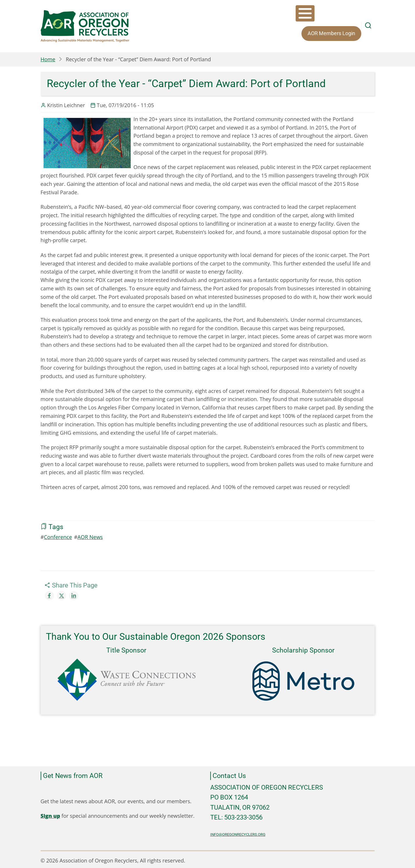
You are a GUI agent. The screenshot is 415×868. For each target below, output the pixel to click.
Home (48, 57)
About (212, 14)
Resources (342, 14)
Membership (246, 14)
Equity (310, 14)
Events (282, 14)
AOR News (90, 535)
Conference (58, 535)
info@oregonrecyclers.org (238, 832)
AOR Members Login (234, 31)
